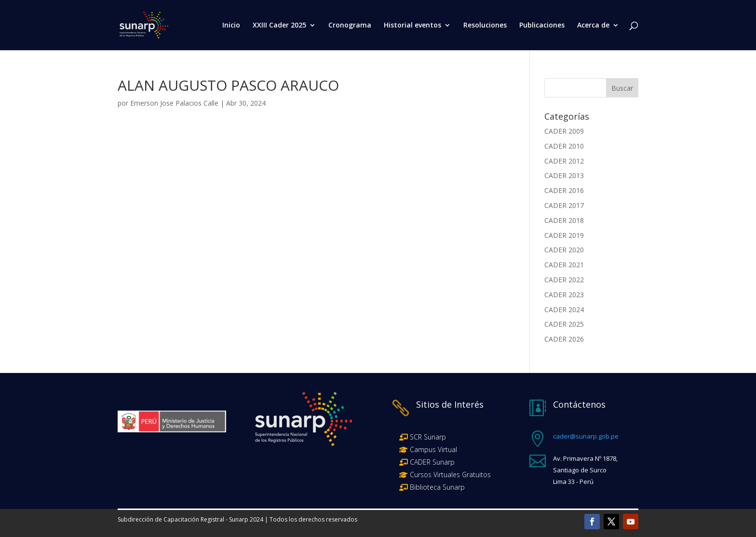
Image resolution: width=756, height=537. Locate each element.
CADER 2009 (564, 131)
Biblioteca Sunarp (437, 487)
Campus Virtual (432, 449)
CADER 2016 (564, 190)
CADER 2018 (564, 220)
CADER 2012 (564, 161)
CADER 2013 (564, 175)
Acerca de (593, 26)
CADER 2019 (564, 235)
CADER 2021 (564, 265)
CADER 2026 (564, 339)
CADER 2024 (564, 310)
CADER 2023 (564, 295)
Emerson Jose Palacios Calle (174, 103)
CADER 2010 (564, 146)
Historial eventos (412, 26)
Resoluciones (485, 26)
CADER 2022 (564, 280)
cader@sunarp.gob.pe (586, 436)
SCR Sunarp (428, 437)
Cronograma (350, 26)
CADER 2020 (564, 250)
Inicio (231, 26)
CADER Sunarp (432, 462)
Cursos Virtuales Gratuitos (449, 475)
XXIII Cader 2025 (279, 26)
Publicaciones (542, 26)
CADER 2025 (564, 324)
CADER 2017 (564, 205)
